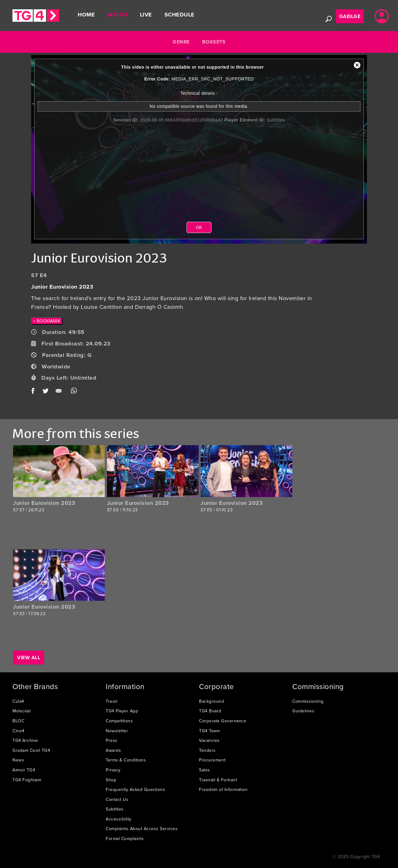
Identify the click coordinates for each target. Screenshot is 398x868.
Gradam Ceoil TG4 (31, 750)
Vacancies (209, 740)
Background (211, 701)
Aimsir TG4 (24, 770)
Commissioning (308, 701)
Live (146, 15)
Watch (117, 15)
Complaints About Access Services (142, 829)
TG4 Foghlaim (27, 780)
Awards (113, 750)
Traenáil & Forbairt (218, 780)
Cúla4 (18, 701)
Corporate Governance (223, 721)
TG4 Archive (25, 740)
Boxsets (214, 42)
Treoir (112, 701)
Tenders (207, 750)
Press (112, 740)
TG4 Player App (122, 711)
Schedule (180, 15)
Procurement (212, 760)
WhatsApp (74, 392)
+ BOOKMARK (47, 321)
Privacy (113, 770)
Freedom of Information (223, 789)
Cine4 (19, 731)
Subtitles (115, 809)
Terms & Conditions (126, 760)
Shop (111, 780)
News (18, 760)
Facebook (35, 392)
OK (199, 227)
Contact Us (117, 799)
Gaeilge (350, 16)
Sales (205, 770)
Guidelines (303, 711)
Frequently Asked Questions (135, 789)
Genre (181, 42)
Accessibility (119, 819)
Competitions (119, 721)
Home (86, 15)
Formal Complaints (125, 838)
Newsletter (117, 731)
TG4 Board (210, 711)
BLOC (18, 721)
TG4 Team (209, 731)
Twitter (46, 392)
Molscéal (21, 711)
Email (60, 392)
